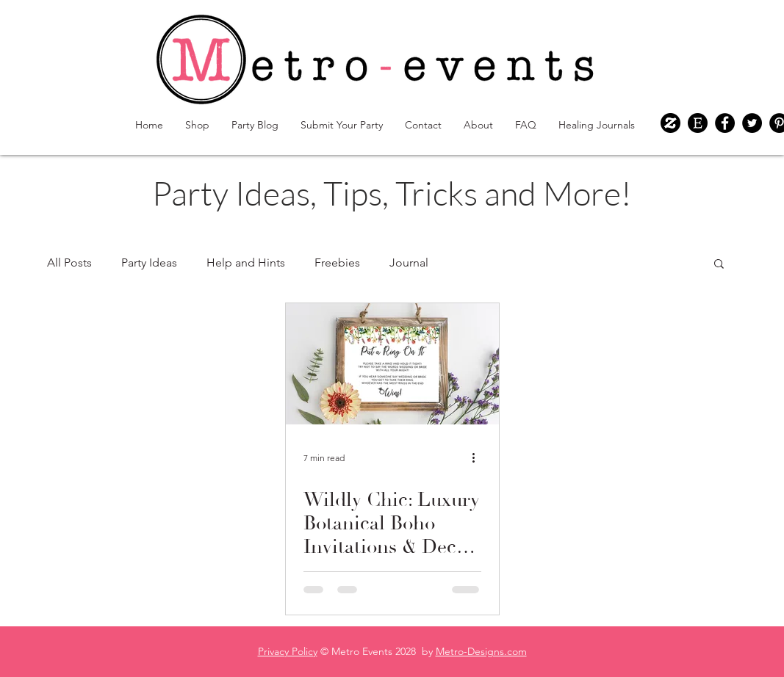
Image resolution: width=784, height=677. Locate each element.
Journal (409, 263)
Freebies (337, 263)
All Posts (69, 263)
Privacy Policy (288, 651)
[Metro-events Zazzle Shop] (670, 123)
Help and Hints (246, 263)
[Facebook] (725, 123)
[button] (719, 265)
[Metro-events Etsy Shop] (698, 123)
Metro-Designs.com (481, 651)
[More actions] (479, 457)
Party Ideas (149, 263)
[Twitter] (752, 123)
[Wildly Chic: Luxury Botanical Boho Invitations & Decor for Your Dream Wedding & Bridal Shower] (392, 364)
